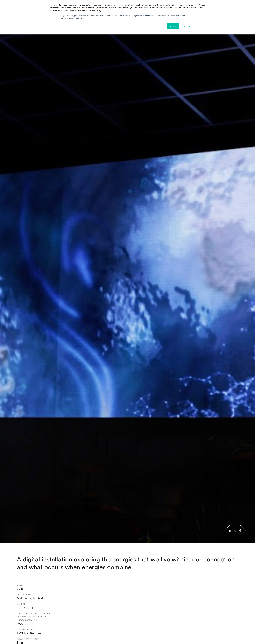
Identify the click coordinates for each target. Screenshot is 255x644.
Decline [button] (187, 26)
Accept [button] (173, 26)
